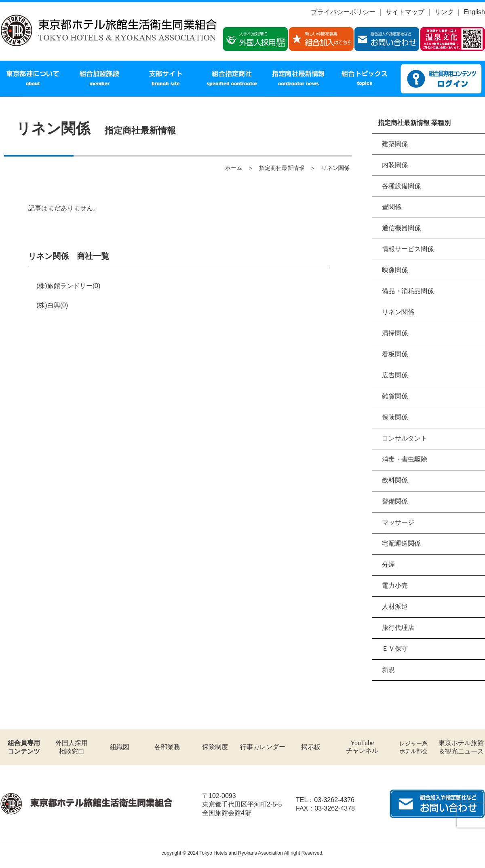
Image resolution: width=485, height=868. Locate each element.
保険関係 (395, 417)
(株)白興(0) (52, 305)
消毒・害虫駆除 (405, 459)
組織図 (120, 747)
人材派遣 (395, 607)
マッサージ (398, 522)
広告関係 (395, 375)
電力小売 (395, 585)
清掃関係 (395, 333)
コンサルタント (405, 438)
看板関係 (395, 354)
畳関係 (392, 207)
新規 (388, 670)
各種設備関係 (401, 186)
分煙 (388, 564)
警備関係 (395, 501)
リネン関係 (398, 312)
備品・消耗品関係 (408, 291)
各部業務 (167, 747)
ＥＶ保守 (395, 649)
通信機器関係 (401, 228)
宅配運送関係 (401, 543)
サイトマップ (405, 12)
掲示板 (311, 747)
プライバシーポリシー (343, 12)
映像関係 (395, 270)
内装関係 (395, 165)
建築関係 (395, 144)
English (474, 12)
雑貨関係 (395, 396)
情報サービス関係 (408, 249)
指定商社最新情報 (282, 168)
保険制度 (215, 747)
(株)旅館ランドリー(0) (68, 286)
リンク (444, 12)
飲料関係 (395, 480)
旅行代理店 (398, 628)
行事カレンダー (263, 747)
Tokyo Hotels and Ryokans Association (241, 853)
